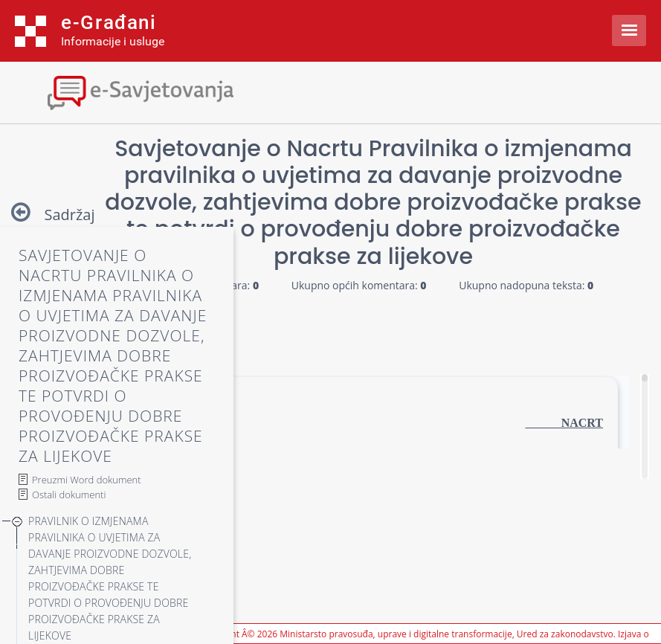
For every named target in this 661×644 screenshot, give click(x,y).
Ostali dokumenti (69, 495)
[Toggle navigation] (130, 91)
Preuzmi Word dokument (87, 480)
